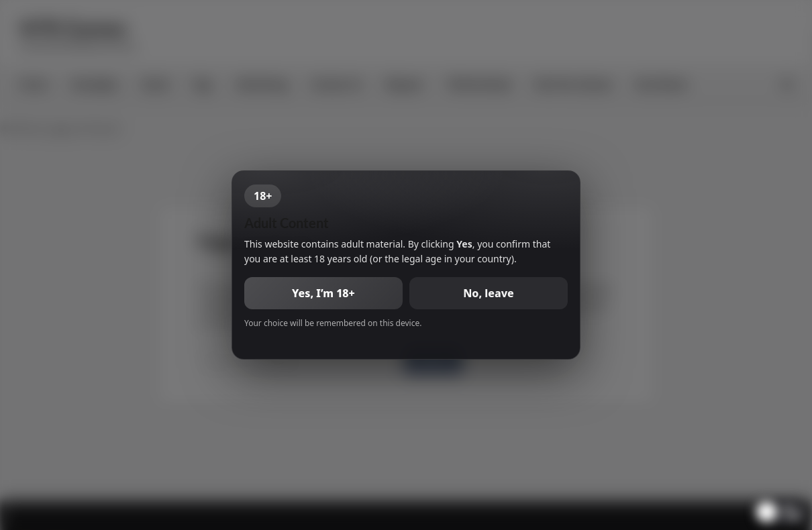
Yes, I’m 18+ (323, 293)
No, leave (489, 293)
